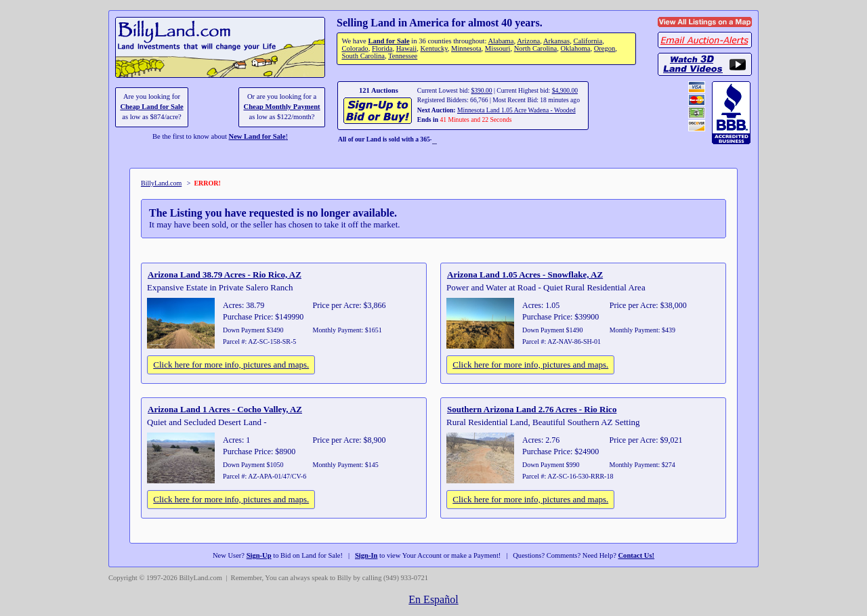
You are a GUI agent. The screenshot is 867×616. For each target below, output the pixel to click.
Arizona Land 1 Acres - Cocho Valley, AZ (225, 409)
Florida (382, 48)
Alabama (501, 41)
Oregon (605, 48)
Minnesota (466, 48)
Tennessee (403, 56)
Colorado (355, 48)
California (588, 41)
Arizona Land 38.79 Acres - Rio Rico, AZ (225, 274)
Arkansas (556, 41)
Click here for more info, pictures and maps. (231, 365)
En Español (433, 599)
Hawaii (406, 48)
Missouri (498, 48)
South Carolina (363, 56)
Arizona (528, 41)
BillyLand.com (161, 183)
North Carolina (536, 48)
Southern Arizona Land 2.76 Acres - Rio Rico (532, 409)
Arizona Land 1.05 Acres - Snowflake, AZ (525, 274)
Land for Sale (388, 41)
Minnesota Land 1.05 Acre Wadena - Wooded (516, 110)
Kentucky (433, 48)
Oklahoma (576, 48)
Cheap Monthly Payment (282, 107)
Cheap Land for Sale (151, 107)
